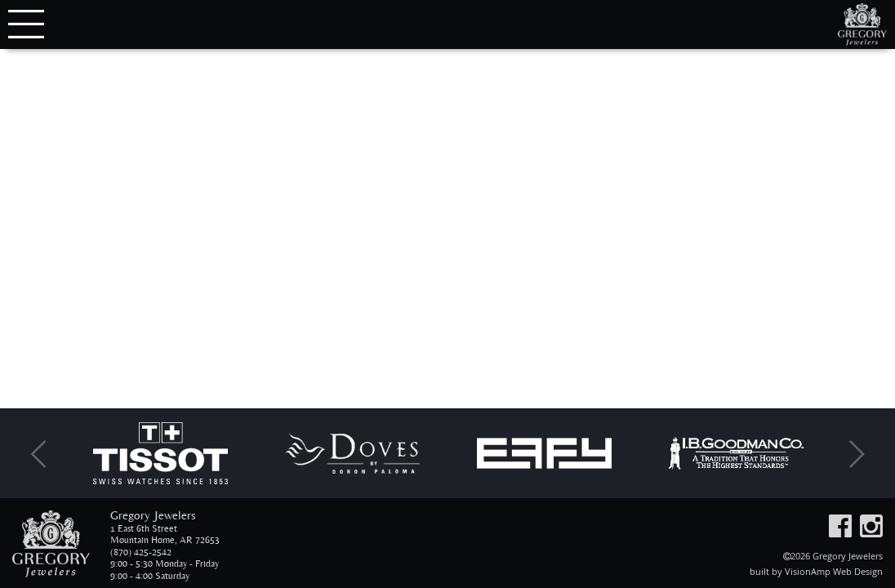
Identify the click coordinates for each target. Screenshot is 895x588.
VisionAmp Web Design (834, 571)
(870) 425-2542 (141, 552)
